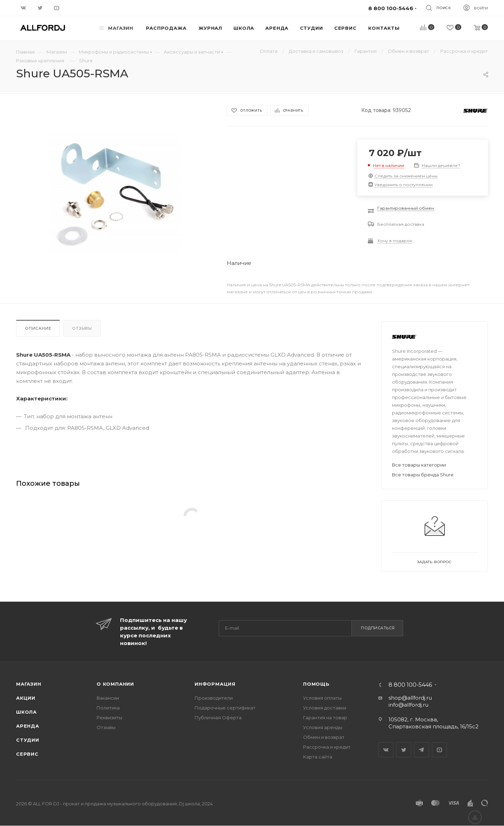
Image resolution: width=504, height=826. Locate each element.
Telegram (422, 750)
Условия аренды (323, 727)
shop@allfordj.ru (410, 698)
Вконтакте (386, 750)
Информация (215, 684)
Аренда (28, 726)
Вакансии (108, 698)
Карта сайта (318, 757)
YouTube (439, 750)
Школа (26, 712)
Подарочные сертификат (225, 708)
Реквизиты (109, 717)
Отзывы (82, 328)
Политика (108, 708)
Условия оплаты (322, 698)
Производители (214, 698)
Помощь (316, 684)
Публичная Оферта (218, 717)
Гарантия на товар (325, 717)
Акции (26, 698)
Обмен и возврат (324, 737)
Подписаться (378, 628)
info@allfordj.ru (408, 705)
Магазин (29, 684)
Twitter (404, 750)
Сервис (27, 754)
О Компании (115, 684)
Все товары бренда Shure (423, 475)
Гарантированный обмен (406, 208)
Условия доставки (325, 708)
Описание (38, 328)
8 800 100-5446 (410, 685)
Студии (28, 740)
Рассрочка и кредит (327, 747)
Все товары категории (419, 465)
